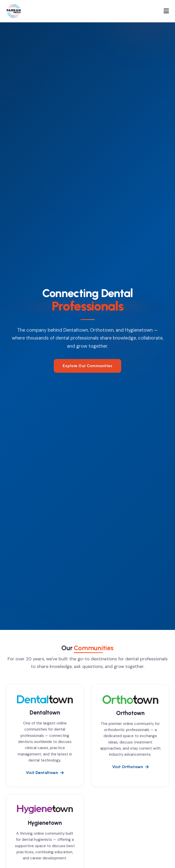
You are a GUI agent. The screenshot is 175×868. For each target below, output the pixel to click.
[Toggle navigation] (166, 11)
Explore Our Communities (87, 369)
